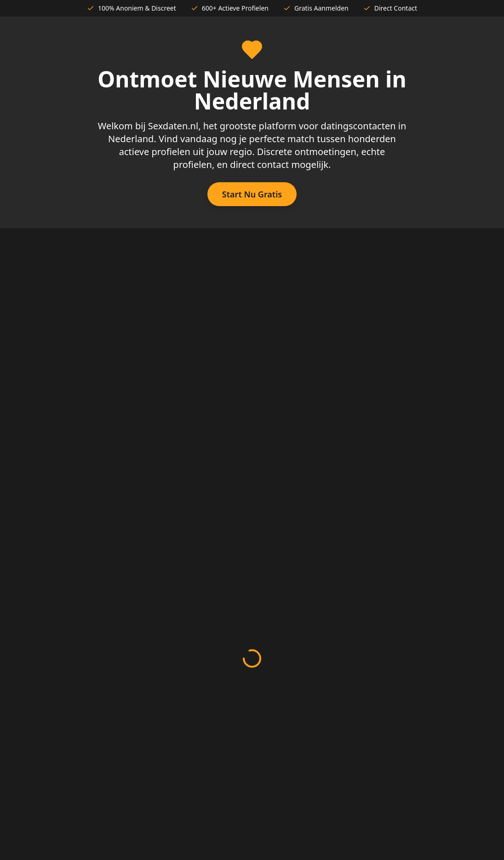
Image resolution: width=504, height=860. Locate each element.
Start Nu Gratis (252, 194)
